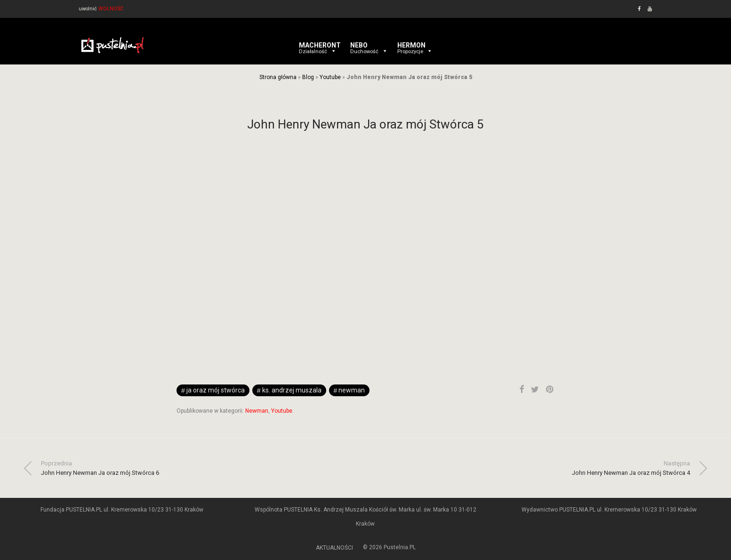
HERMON (415, 45)
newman (352, 390)
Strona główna (278, 77)
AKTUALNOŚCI (334, 548)
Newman (257, 411)
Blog (308, 77)
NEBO (369, 45)
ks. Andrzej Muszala (292, 390)
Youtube (330, 77)
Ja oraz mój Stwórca (216, 390)
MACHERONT (320, 45)
